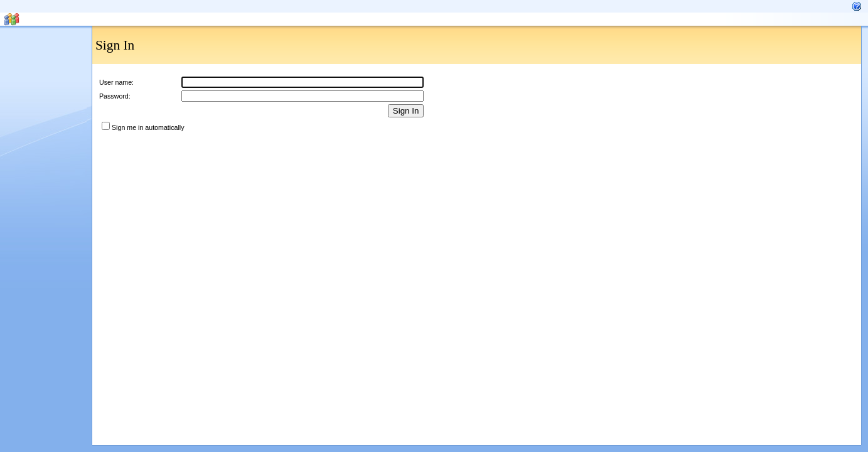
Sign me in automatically (148, 127)
